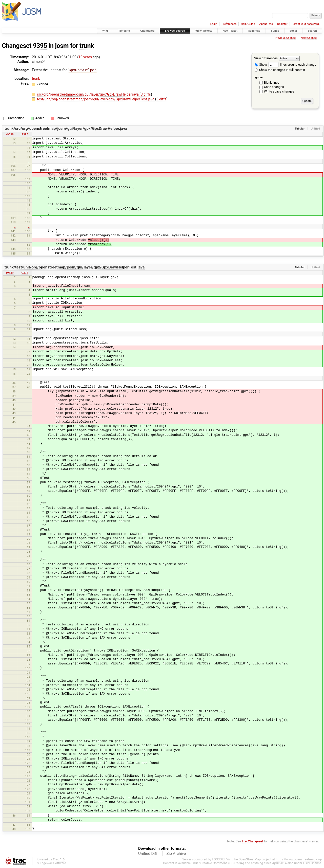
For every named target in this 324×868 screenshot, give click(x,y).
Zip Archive (176, 854)
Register (282, 24)
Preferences (229, 24)
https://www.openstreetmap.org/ (299, 859)
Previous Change (285, 38)
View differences (266, 58)
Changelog (147, 31)
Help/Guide (248, 24)
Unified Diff (148, 854)
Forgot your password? (306, 24)
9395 (40, 46)
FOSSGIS (218, 859)
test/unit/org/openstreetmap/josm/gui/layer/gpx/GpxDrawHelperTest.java (96, 99)
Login (214, 24)
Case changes (274, 87)
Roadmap (254, 31)
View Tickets (204, 31)
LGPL (307, 863)
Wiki (105, 31)
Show (261, 65)
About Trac (266, 24)
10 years (85, 57)
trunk (87, 46)
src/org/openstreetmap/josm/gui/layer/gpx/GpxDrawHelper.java (88, 94)
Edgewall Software (53, 863)
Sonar (293, 31)
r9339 (10, 273)
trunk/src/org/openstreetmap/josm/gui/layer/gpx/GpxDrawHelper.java (66, 129)
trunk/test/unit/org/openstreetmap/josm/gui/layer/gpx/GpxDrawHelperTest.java (75, 267)
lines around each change (292, 65)
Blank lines (272, 83)
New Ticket (230, 31)
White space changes (279, 91)
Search (312, 31)
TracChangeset (252, 841)
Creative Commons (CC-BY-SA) (222, 863)
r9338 (10, 134)
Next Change (309, 38)
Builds (275, 31)
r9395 (24, 134)
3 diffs (146, 94)
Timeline (124, 31)
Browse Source (175, 31)
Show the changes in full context (280, 70)
